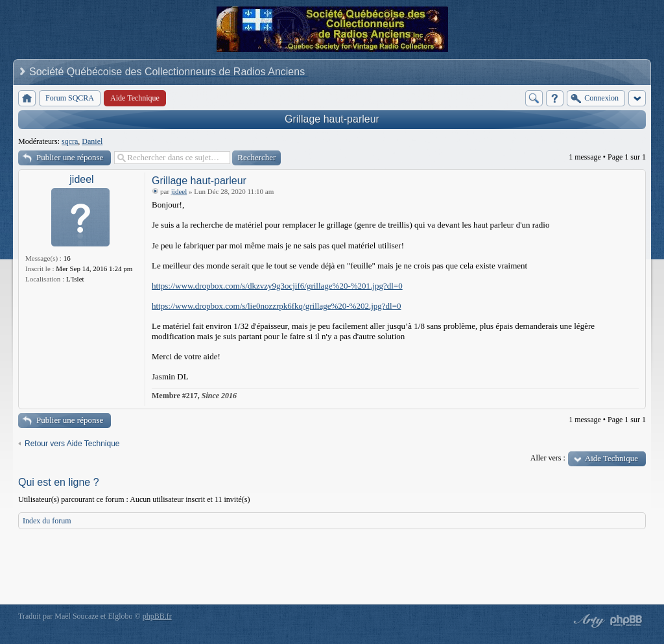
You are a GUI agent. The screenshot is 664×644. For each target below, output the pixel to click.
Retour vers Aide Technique (72, 444)
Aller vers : (548, 458)
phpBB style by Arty (587, 621)
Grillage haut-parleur (332, 119)
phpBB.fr (157, 616)
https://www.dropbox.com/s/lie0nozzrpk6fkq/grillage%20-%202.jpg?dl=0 (277, 306)
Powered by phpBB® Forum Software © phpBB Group (626, 621)
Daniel (92, 141)
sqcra (70, 141)
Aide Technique (611, 458)
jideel (81, 179)
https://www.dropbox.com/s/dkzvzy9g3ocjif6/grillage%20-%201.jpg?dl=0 (277, 286)
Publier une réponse (70, 157)
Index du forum (47, 521)
